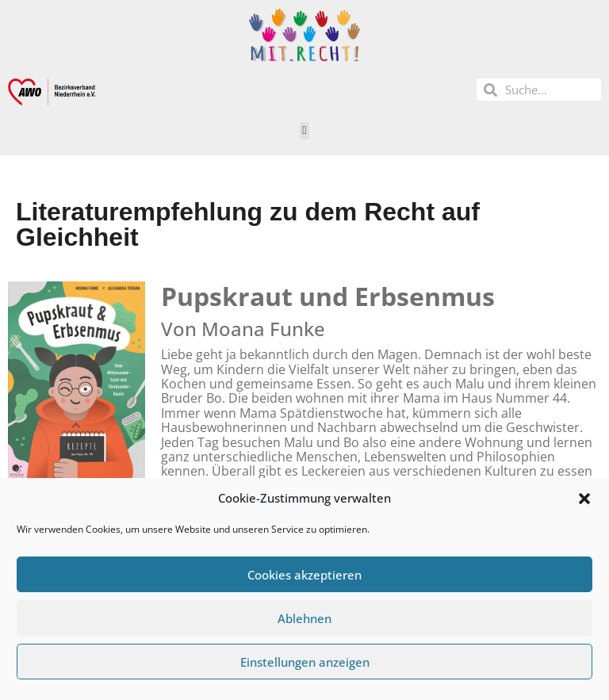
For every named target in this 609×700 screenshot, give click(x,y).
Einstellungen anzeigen (305, 662)
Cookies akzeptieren (304, 575)
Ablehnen (304, 618)
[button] (584, 499)
